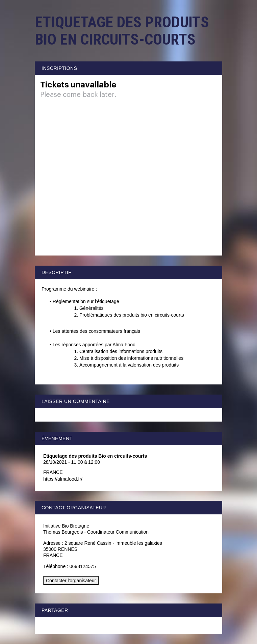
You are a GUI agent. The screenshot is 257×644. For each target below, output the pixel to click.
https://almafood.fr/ (63, 479)
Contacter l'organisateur (71, 581)
